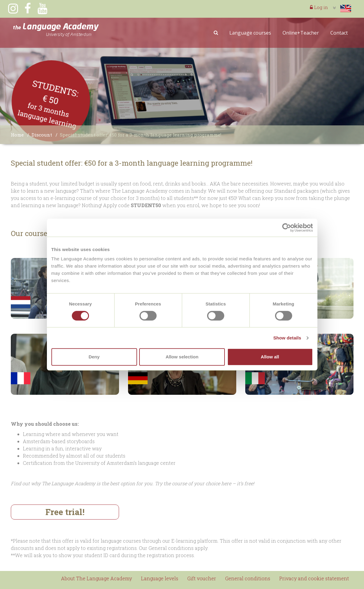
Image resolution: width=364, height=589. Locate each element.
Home (17, 135)
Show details (287, 338)
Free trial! (65, 512)
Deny (94, 357)
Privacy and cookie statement (314, 578)
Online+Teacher (301, 33)
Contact (339, 33)
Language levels (160, 578)
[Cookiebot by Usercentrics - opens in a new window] (287, 228)
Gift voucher (202, 578)
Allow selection (182, 357)
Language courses (250, 33)
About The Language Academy (96, 578)
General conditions (248, 578)
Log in (319, 7)
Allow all (270, 357)
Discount (42, 135)
